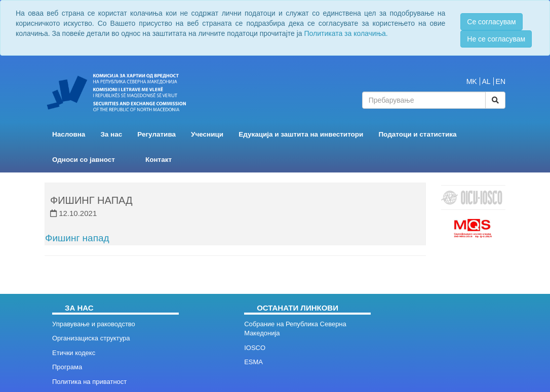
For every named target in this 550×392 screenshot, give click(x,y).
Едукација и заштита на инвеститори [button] (301, 134)
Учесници (207, 134)
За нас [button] (111, 134)
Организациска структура (91, 338)
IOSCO (255, 348)
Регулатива (156, 134)
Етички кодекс (74, 353)
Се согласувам (491, 22)
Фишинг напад (77, 238)
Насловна (69, 134)
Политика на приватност (89, 382)
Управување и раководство (94, 324)
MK (472, 81)
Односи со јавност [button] (84, 160)
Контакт (159, 160)
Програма (67, 367)
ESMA (253, 362)
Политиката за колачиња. (346, 33)
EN (501, 81)
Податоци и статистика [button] (417, 134)
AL (486, 81)
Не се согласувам (496, 39)
